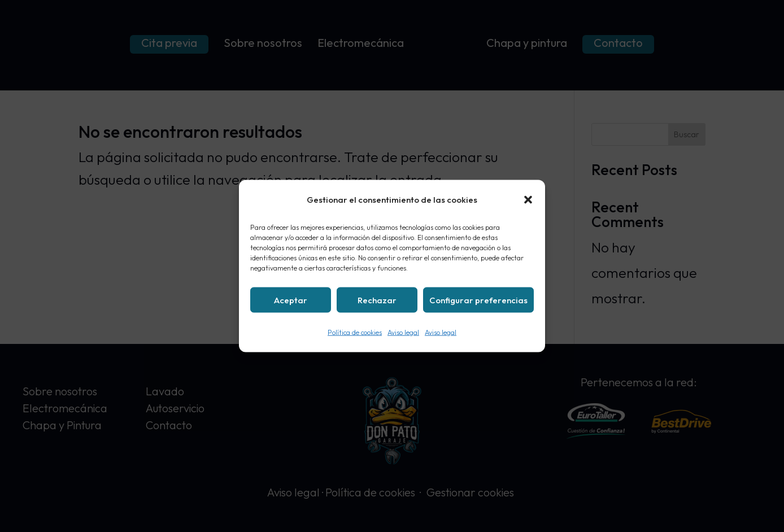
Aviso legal (403, 332)
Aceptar (291, 300)
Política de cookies (355, 332)
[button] (528, 200)
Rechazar (377, 300)
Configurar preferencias (478, 300)
